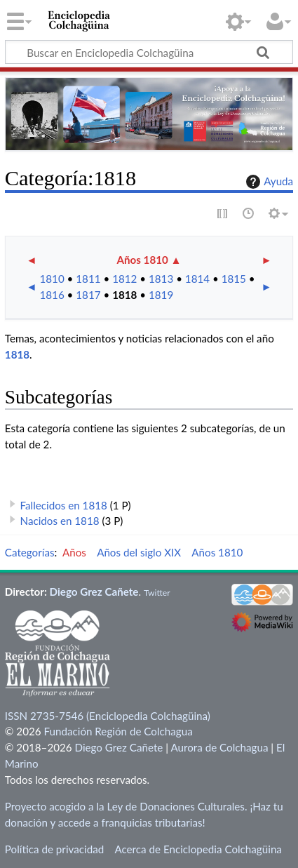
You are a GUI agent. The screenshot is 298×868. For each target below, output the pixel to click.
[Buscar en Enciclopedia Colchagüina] (149, 52)
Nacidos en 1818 (60, 521)
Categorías (30, 552)
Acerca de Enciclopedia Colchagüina (198, 849)
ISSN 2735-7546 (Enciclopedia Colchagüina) (108, 716)
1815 (234, 279)
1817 (88, 295)
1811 (88, 279)
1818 (124, 295)
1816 (52, 295)
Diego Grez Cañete (94, 592)
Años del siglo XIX (139, 552)
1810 (52, 279)
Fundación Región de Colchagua (118, 731)
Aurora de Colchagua (219, 747)
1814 (197, 279)
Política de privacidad (54, 849)
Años (74, 552)
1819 (161, 295)
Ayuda (268, 182)
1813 (161, 279)
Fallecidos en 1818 (64, 505)
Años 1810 (142, 260)
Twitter (157, 593)
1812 (124, 279)
